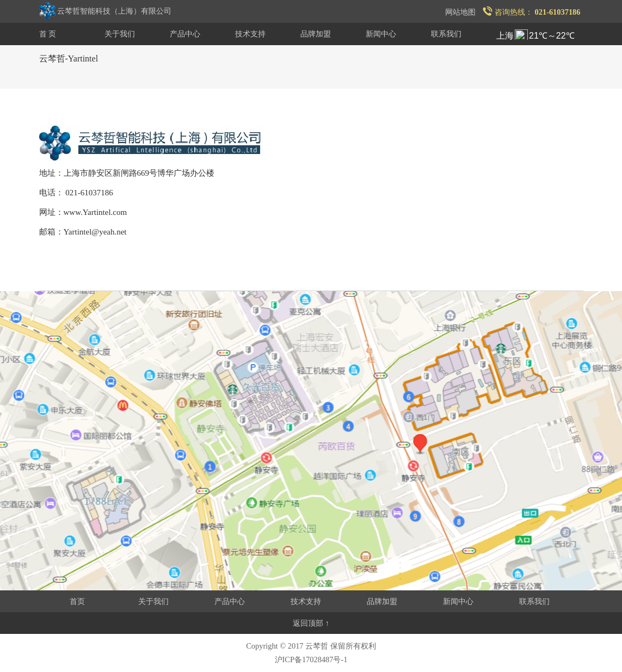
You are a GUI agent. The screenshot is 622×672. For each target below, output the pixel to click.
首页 (77, 601)
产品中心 (185, 34)
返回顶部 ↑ (311, 623)
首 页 (48, 34)
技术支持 (250, 34)
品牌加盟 (316, 34)
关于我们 (120, 34)
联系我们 (446, 34)
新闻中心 (381, 34)
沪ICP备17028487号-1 (311, 659)
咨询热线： (531, 12)
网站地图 (460, 12)
